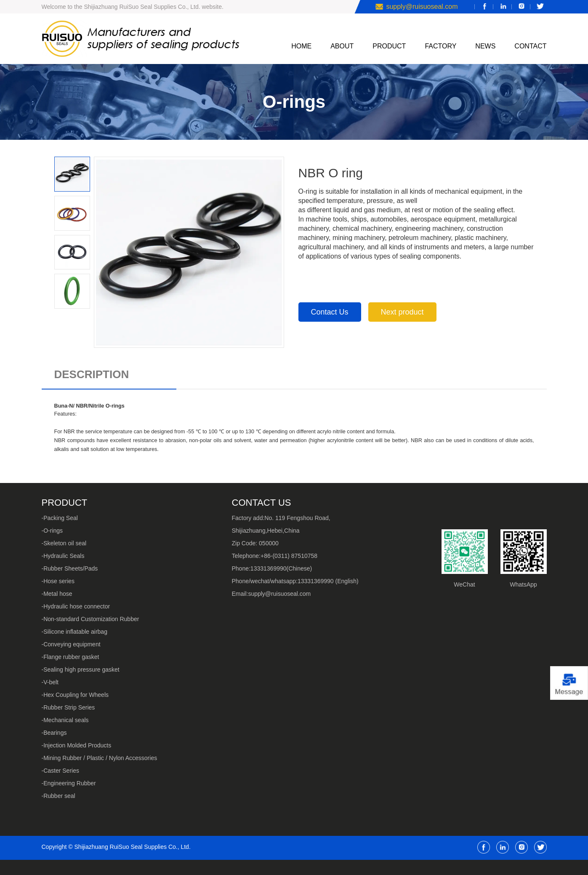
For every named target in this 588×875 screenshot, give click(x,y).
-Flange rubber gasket (71, 657)
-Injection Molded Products (77, 745)
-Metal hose (57, 594)
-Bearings (54, 733)
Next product (402, 312)
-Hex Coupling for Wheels (75, 695)
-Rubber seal (59, 796)
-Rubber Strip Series (68, 707)
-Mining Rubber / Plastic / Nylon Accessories (100, 758)
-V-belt (50, 682)
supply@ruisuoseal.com (422, 7)
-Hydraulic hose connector (76, 606)
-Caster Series (60, 771)
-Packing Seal (60, 518)
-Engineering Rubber (69, 783)
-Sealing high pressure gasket (81, 670)
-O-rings (52, 531)
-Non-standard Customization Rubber (90, 619)
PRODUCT (389, 46)
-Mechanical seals (65, 720)
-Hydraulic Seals (63, 556)
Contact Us (330, 312)
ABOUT (342, 46)
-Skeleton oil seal (64, 543)
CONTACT (530, 46)
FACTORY (440, 46)
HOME (301, 46)
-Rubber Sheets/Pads (70, 568)
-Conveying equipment (71, 644)
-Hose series (58, 581)
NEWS (485, 46)
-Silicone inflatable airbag (74, 632)
